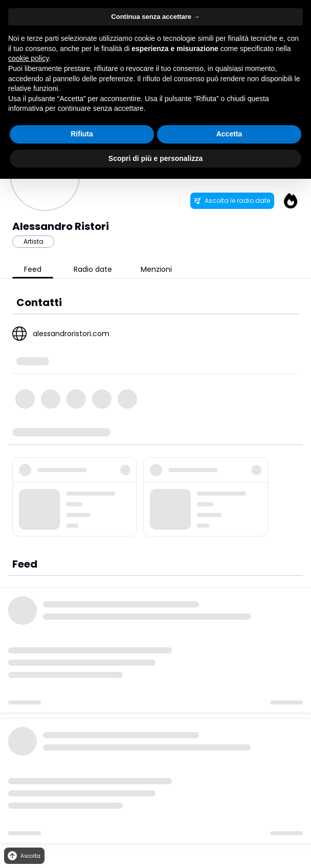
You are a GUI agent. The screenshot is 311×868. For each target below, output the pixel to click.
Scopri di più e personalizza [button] (155, 158)
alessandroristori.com (71, 334)
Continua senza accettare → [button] (155, 17)
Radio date (93, 269)
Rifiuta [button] (82, 134)
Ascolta (23, 856)
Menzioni (156, 269)
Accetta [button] (229, 134)
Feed (33, 269)
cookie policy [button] (28, 58)
